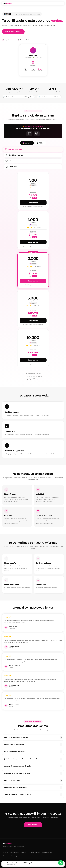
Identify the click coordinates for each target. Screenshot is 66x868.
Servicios (5, 852)
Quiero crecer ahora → (13, 32)
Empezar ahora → (33, 825)
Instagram (27, 143)
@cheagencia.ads (47, 852)
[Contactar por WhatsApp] (61, 863)
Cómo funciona (14, 852)
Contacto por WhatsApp (10, 856)
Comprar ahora (33, 203)
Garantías (24, 852)
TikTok (40, 143)
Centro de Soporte (34, 852)
